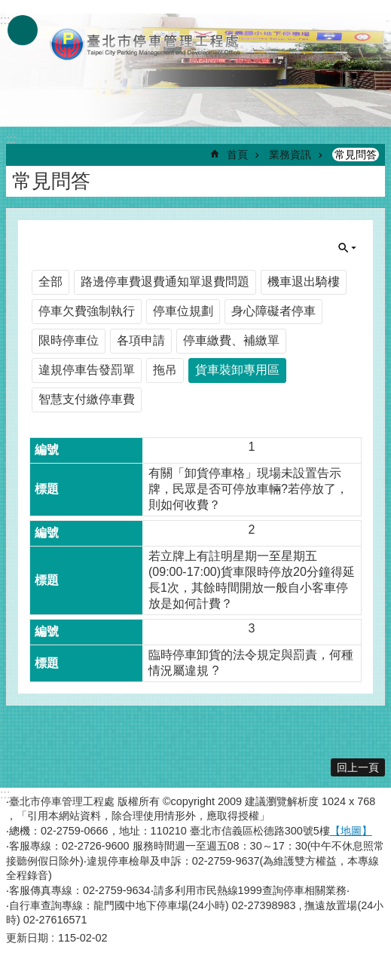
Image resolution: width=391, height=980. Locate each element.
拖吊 (165, 370)
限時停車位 (69, 340)
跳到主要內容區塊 (8, 8)
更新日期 (27, 938)
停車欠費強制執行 (87, 311)
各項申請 (141, 340)
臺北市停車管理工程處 (145, 44)
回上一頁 (358, 767)
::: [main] (11, 139)
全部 (50, 282)
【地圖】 (351, 831)
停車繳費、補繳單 (231, 340)
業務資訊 (290, 155)
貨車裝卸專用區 (237, 370)
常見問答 (356, 155)
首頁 (237, 155)
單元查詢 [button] (347, 248)
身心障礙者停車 (273, 311)
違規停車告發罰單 (87, 370)
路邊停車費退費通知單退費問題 (165, 282)
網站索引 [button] (23, 30)
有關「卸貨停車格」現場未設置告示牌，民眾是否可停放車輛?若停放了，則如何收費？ (248, 489)
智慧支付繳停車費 (87, 399)
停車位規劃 (183, 311)
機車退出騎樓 (304, 282)
